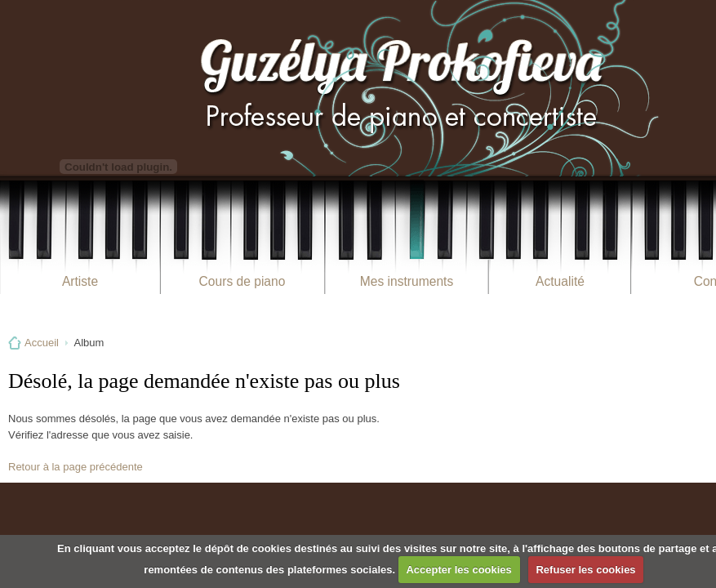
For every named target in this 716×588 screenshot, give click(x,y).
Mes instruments (407, 281)
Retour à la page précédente (76, 467)
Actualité (560, 281)
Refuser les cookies (585, 570)
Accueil (42, 343)
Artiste (80, 281)
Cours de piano (242, 281)
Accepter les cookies (458, 570)
